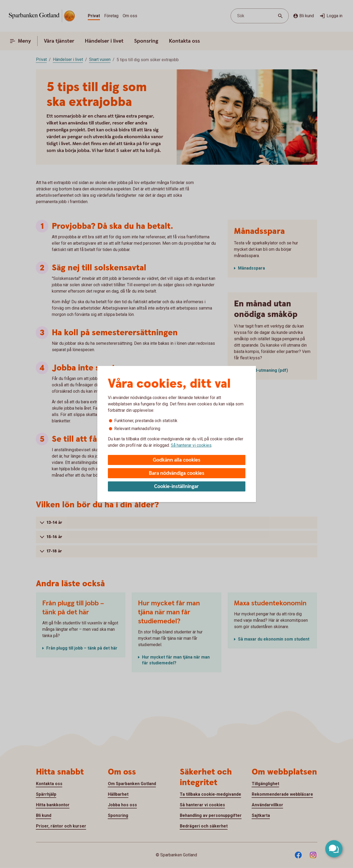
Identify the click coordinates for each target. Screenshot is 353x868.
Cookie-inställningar (176, 487)
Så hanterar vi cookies (191, 445)
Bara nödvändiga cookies (177, 473)
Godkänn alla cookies (177, 460)
